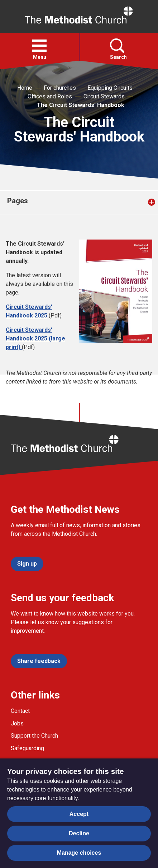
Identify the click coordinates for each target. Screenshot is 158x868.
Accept (79, 814)
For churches (60, 88)
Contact (20, 711)
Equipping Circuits (110, 88)
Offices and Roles (50, 96)
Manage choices (79, 853)
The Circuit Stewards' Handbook (81, 105)
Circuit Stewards (104, 96)
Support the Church (34, 736)
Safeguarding (27, 748)
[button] (39, 46)
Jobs (17, 723)
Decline (79, 833)
